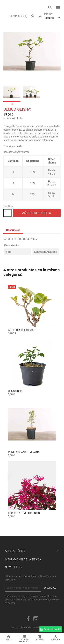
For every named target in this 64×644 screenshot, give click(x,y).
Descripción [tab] (13, 230)
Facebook (28, 619)
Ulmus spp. (15, 391)
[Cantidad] (8, 213)
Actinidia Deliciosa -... (23, 330)
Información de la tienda (23, 559)
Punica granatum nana (24, 452)
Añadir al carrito (37, 213)
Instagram (36, 619)
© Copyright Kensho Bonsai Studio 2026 (32, 627)
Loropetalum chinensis (24, 513)
